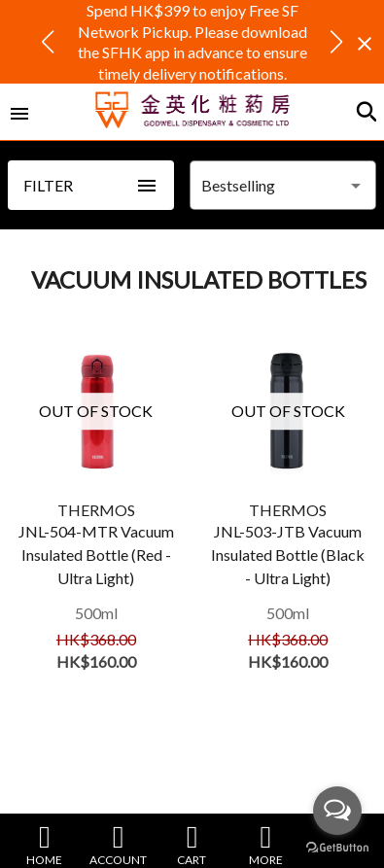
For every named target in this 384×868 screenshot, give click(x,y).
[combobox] (283, 186)
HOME (44, 844)
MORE (266, 844)
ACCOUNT (118, 844)
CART (192, 844)
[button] (48, 42)
